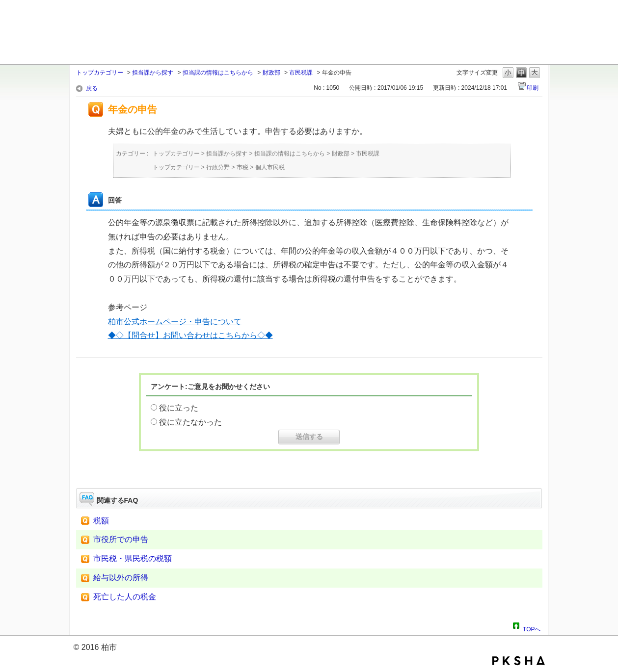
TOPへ (532, 628)
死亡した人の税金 (125, 597)
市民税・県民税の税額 (133, 558)
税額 (101, 521)
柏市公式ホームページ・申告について (175, 322)
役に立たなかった (190, 422)
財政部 (271, 73)
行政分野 (218, 167)
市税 (242, 167)
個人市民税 (270, 167)
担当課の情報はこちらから (218, 73)
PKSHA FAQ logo (519, 661)
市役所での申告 (121, 539)
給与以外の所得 (121, 578)
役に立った (179, 408)
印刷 (533, 88)
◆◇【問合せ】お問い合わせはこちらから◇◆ (190, 335)
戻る (92, 88)
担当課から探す (153, 73)
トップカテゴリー (100, 73)
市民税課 (301, 73)
